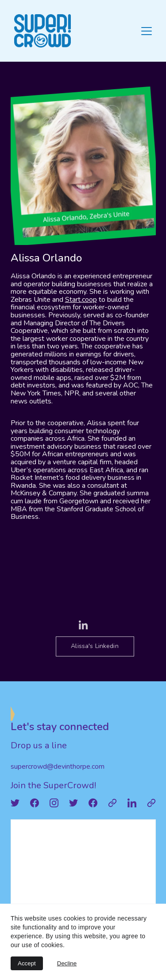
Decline (67, 963)
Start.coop (81, 300)
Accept (27, 963)
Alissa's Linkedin (95, 646)
